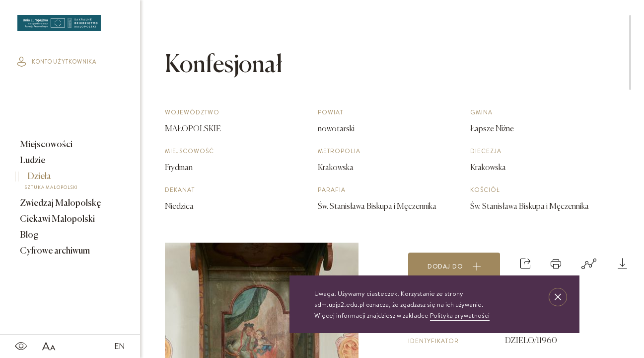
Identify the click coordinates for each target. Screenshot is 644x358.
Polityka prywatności (460, 315)
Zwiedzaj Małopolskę (60, 203)
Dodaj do (454, 267)
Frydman (179, 168)
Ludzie (32, 161)
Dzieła (63, 182)
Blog (29, 235)
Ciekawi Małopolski (57, 219)
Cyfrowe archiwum (54, 251)
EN (120, 346)
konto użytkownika (57, 62)
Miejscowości (45, 145)
